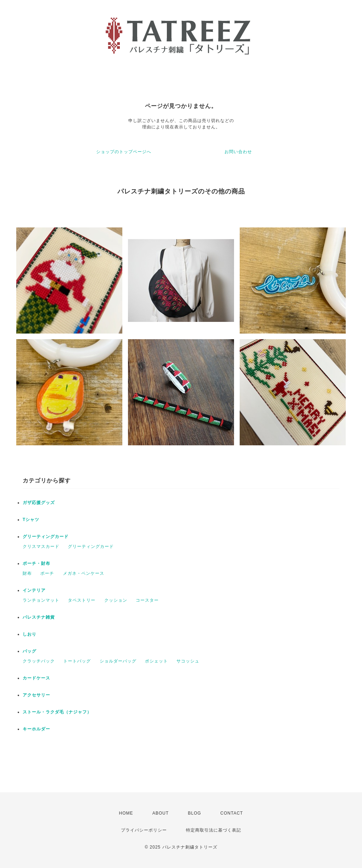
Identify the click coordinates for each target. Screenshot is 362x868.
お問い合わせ (238, 152)
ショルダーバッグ (118, 661)
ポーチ (47, 573)
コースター (147, 600)
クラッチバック (39, 661)
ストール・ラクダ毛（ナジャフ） (57, 712)
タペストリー (82, 600)
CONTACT (232, 813)
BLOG (195, 813)
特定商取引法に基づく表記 (214, 830)
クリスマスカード (41, 546)
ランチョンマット (41, 600)
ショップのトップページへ (124, 152)
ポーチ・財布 (36, 563)
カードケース (36, 678)
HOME (126, 813)
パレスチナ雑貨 (39, 617)
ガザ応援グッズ (39, 503)
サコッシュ (188, 661)
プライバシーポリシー (144, 830)
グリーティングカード (46, 537)
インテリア (34, 590)
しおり (30, 634)
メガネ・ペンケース (84, 573)
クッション (116, 600)
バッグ (30, 651)
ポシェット (156, 661)
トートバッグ (77, 661)
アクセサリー (36, 695)
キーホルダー (36, 729)
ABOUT (160, 813)
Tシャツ (31, 520)
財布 (27, 573)
